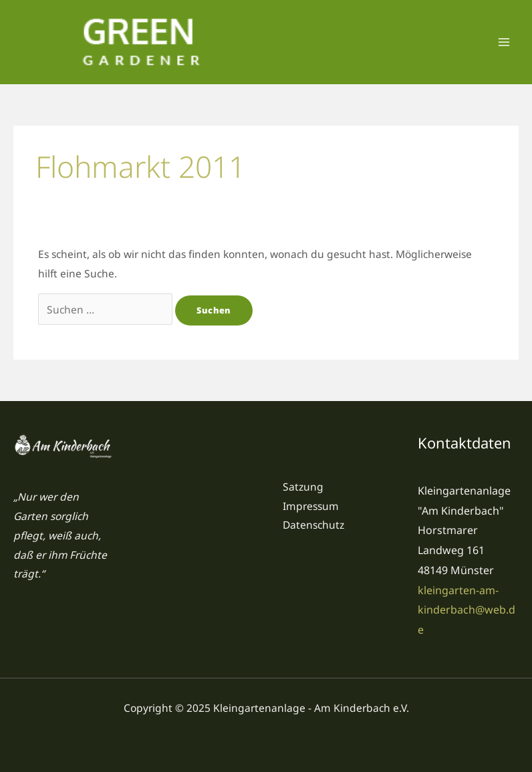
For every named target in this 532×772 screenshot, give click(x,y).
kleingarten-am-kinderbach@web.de (467, 610)
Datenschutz (313, 525)
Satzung (303, 487)
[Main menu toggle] (504, 42)
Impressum (311, 506)
